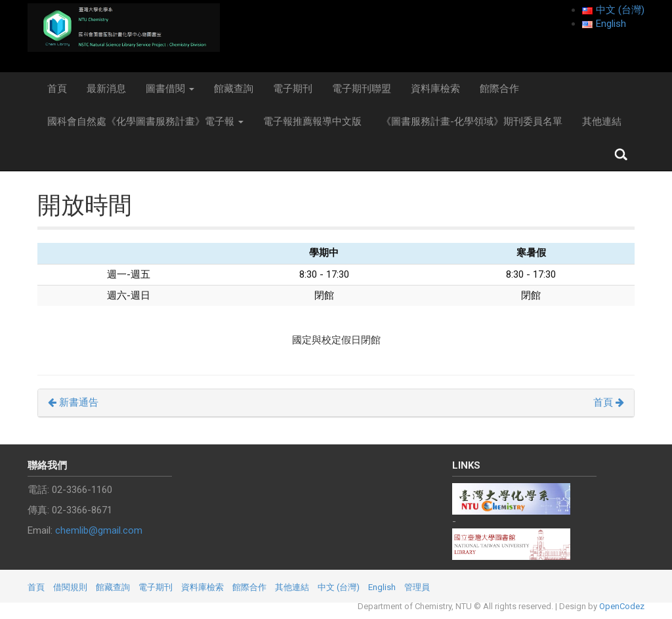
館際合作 (499, 89)
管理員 (417, 587)
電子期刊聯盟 (362, 89)
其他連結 (602, 121)
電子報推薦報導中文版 (312, 121)
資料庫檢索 (435, 89)
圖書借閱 (170, 89)
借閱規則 (70, 587)
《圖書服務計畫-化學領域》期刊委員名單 (472, 121)
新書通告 (73, 402)
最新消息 (106, 89)
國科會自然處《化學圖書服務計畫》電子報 (145, 121)
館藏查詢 (234, 89)
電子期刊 (293, 89)
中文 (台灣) (339, 587)
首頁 (57, 89)
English (382, 587)
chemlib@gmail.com (99, 530)
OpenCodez (622, 606)
